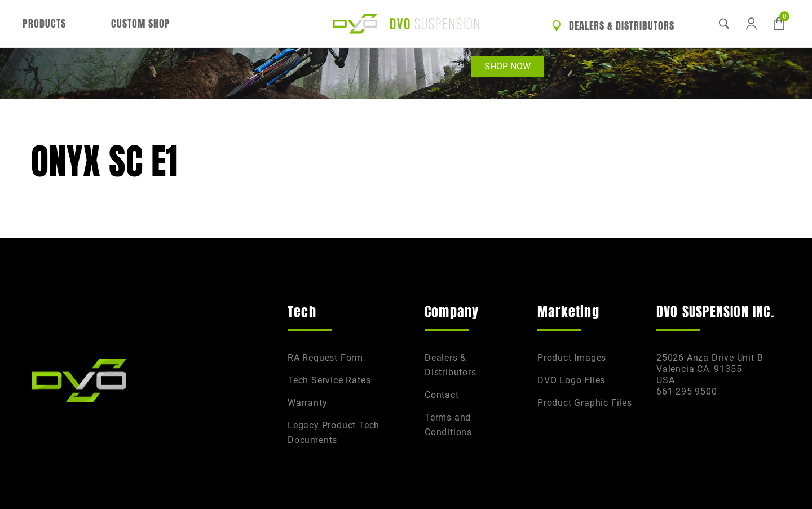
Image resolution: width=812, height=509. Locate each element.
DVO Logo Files (571, 380)
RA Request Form (325, 358)
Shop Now (507, 66)
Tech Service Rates (329, 380)
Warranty (307, 403)
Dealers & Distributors (613, 26)
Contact (442, 395)
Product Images (572, 358)
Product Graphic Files (585, 403)
